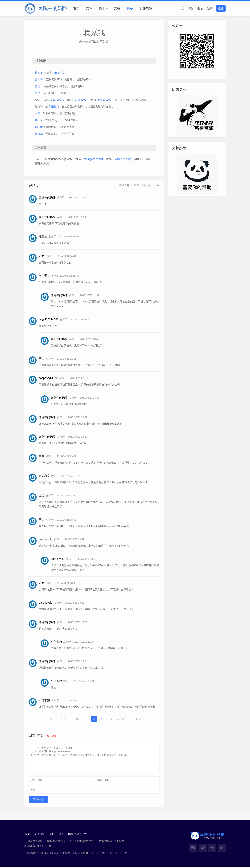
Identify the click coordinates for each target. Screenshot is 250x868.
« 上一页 (53, 720)
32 (124, 720)
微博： (39, 86)
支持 (117, 8)
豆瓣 (38, 114)
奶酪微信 (54, 107)
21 (103, 720)
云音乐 (39, 134)
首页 (76, 8)
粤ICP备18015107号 (115, 854)
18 (77, 720)
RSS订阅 (60, 73)
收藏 (221, 8)
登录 (200, 8)
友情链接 (39, 835)
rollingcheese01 (94, 159)
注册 (210, 8)
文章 (89, 8)
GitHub (39, 127)
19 (86, 720)
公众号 (39, 80)
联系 (130, 8)
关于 (102, 8)
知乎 (38, 93)
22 (111, 720)
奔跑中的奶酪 (123, 159)
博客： (39, 73)
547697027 (81, 100)
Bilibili (39, 120)
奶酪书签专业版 (78, 835)
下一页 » (135, 720)
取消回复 (52, 736)
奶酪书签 (146, 8)
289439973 (58, 100)
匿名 (40, 736)
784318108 (103, 100)
